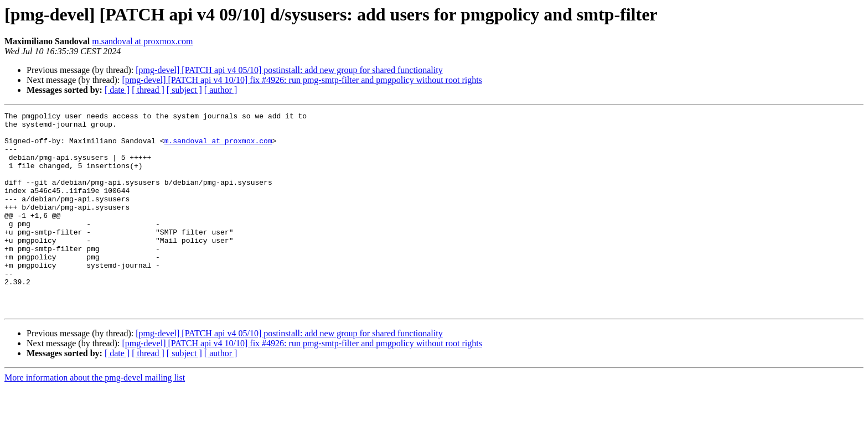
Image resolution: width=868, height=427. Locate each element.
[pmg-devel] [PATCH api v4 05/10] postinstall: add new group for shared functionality (289, 70)
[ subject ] (184, 90)
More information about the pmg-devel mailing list (95, 417)
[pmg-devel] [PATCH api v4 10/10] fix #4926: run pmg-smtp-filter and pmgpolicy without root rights (302, 80)
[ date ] (117, 90)
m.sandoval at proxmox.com (142, 41)
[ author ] (221, 90)
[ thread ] (148, 90)
